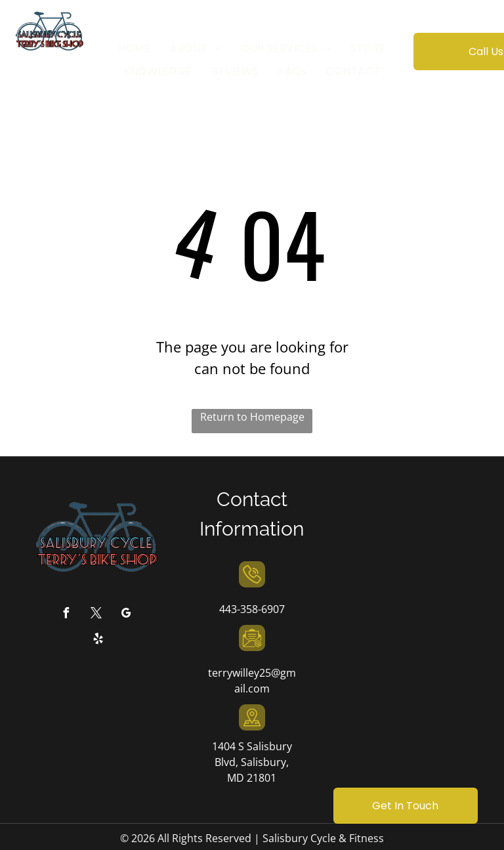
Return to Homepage (252, 417)
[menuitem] (134, 49)
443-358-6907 (252, 609)
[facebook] (66, 615)
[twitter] (96, 615)
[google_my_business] (126, 615)
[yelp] (98, 640)
